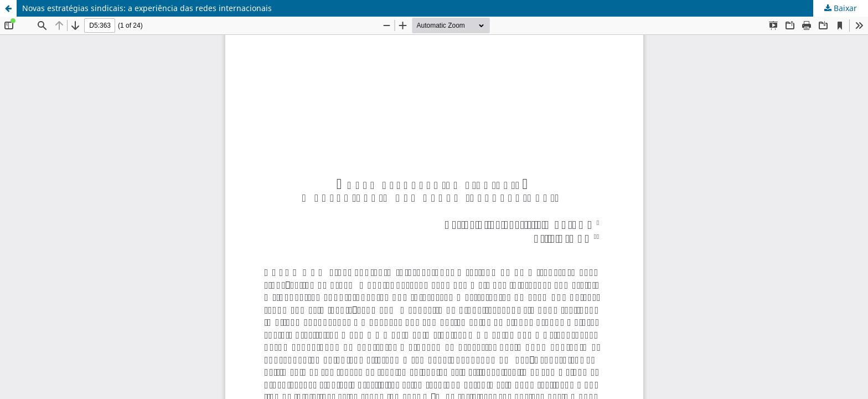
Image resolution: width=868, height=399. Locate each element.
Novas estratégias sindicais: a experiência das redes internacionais (147, 8)
